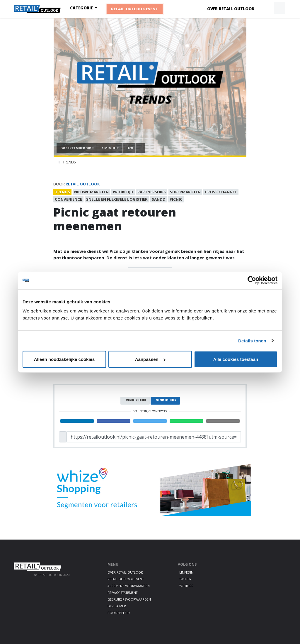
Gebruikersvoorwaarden (129, 599)
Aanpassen (150, 359)
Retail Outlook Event (135, 9)
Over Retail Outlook (231, 9)
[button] (266, 8)
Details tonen (252, 340)
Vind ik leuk (136, 400)
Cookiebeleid (119, 613)
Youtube (186, 586)
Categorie (82, 8)
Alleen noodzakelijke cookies (64, 359)
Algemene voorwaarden (129, 586)
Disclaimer (117, 606)
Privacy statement (122, 593)
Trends (69, 162)
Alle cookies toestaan (236, 359)
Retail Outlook (83, 184)
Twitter (185, 579)
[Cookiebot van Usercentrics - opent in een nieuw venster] (252, 280)
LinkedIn (186, 572)
